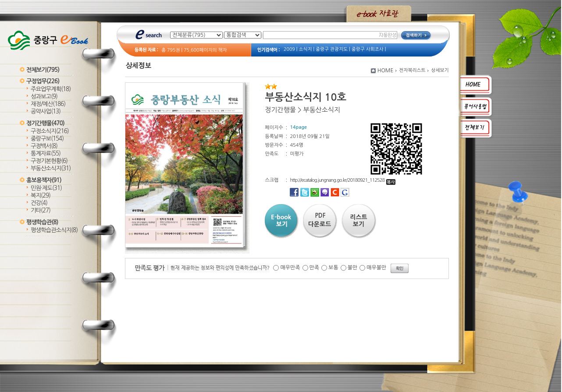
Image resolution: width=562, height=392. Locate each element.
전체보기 (43, 70)
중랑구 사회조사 (368, 49)
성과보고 (44, 97)
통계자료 (46, 154)
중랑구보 (47, 139)
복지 (41, 196)
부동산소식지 (51, 168)
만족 (315, 268)
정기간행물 (45, 123)
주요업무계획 (51, 89)
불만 (353, 268)
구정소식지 (50, 131)
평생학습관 (42, 222)
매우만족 (290, 268)
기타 (41, 210)
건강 (39, 203)
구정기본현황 (49, 161)
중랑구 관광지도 (332, 49)
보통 (333, 268)
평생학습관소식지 (54, 230)
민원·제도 (46, 188)
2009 (289, 49)
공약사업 (46, 111)
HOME (386, 71)
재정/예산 (48, 104)
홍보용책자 (44, 180)
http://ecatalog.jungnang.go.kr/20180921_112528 (343, 180)
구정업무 (43, 81)
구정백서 (44, 146)
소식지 (305, 49)
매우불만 (376, 268)
